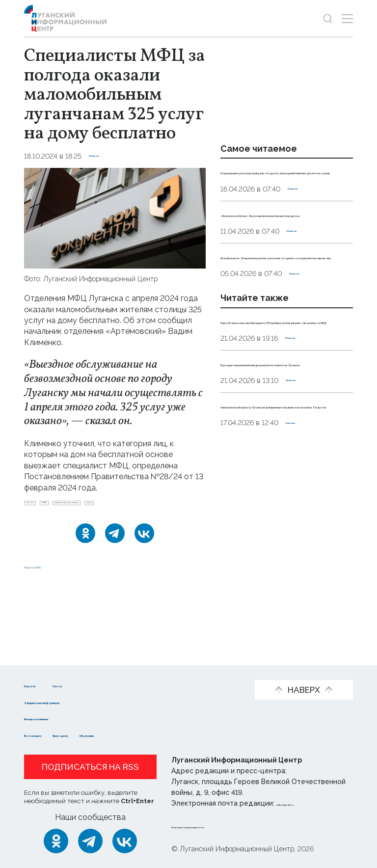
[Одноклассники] (85, 557)
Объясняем (180, 734)
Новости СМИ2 (53, 635)
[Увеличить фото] (115, 218)
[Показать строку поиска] (328, 18)
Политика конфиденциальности (231, 826)
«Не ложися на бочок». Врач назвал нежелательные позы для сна (282, 257)
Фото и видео (52, 734)
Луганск (42, 507)
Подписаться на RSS (90, 767)
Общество (108, 156)
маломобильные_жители (141, 507)
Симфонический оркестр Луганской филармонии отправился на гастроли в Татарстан (275, 563)
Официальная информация (79, 701)
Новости (41, 685)
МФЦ (78, 507)
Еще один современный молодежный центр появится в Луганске (286, 493)
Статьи (106, 685)
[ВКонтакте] (144, 557)
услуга (40, 523)
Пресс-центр (119, 734)
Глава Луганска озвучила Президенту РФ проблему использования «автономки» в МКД (285, 424)
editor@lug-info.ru (310, 803)
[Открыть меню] (347, 18)
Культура (303, 597)
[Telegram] (115, 557)
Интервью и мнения (65, 718)
